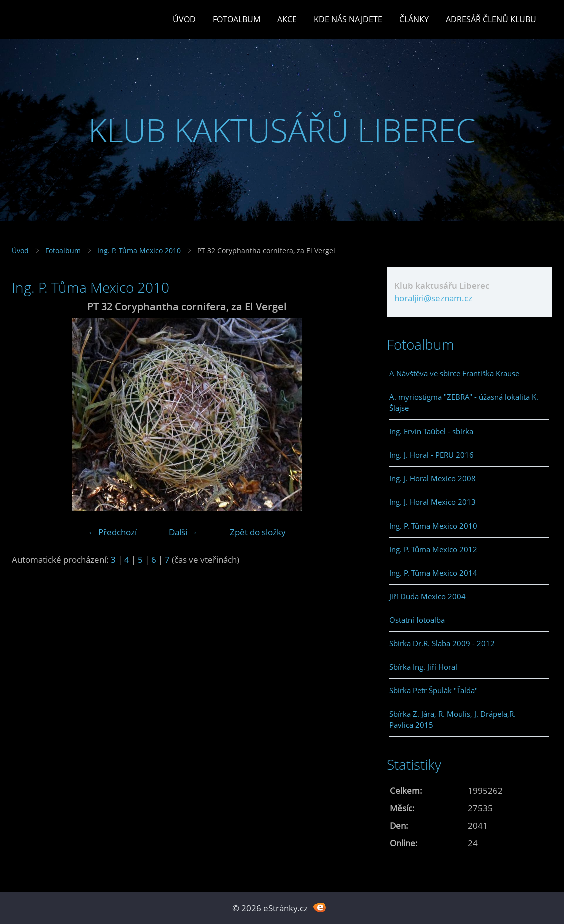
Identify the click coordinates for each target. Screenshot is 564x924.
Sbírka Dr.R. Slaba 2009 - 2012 (442, 643)
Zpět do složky (258, 532)
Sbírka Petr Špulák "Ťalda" (434, 690)
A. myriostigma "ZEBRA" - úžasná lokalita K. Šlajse (464, 402)
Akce (287, 19)
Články (414, 19)
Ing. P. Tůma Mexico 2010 (139, 251)
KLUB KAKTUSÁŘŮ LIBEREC (282, 130)
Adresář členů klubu (491, 19)
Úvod (184, 19)
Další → (183, 532)
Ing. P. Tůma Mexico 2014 (433, 573)
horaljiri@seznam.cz (433, 298)
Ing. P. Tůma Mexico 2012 (433, 549)
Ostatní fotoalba (417, 620)
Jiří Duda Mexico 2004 (428, 596)
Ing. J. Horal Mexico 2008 (433, 478)
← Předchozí (112, 532)
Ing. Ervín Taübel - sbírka (431, 431)
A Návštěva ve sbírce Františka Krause (454, 373)
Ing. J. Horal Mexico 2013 (433, 502)
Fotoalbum (237, 19)
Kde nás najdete (348, 19)
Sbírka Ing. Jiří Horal (423, 667)
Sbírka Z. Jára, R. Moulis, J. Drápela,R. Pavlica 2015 (453, 719)
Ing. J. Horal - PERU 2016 (432, 455)
